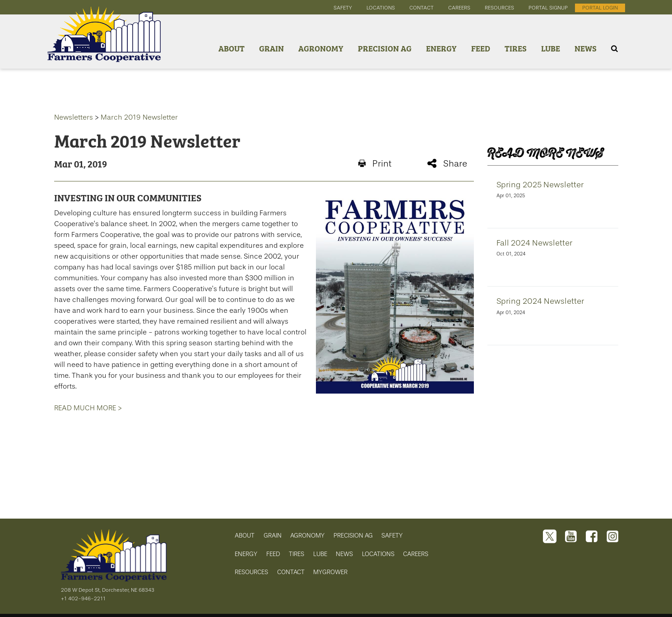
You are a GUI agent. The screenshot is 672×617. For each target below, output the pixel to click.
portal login (600, 8)
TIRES (297, 554)
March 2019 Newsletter (139, 117)
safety (343, 8)
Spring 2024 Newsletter (540, 301)
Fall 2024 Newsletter (534, 243)
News (586, 48)
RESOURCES (251, 572)
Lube (551, 48)
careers (459, 8)
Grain (271, 48)
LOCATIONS (378, 554)
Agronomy (321, 48)
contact (422, 8)
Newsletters (74, 117)
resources (499, 8)
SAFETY (392, 536)
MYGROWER (330, 572)
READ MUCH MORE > (88, 408)
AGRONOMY (307, 536)
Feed (481, 48)
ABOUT (245, 536)
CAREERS (416, 554)
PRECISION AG (353, 536)
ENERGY (246, 554)
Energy (441, 48)
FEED (273, 554)
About (232, 48)
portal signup (548, 8)
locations (381, 8)
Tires (516, 48)
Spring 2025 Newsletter (540, 185)
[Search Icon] (614, 49)
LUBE (320, 554)
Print (375, 163)
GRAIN (273, 536)
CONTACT (291, 572)
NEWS (344, 554)
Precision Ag (385, 48)
